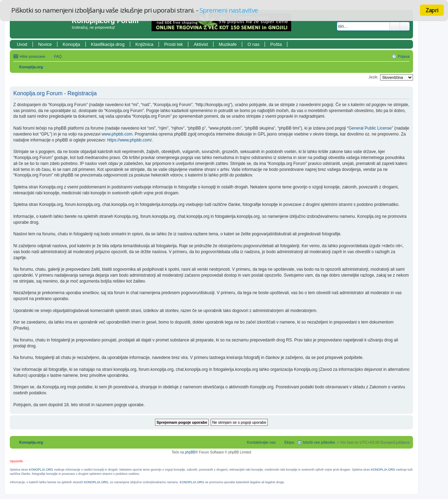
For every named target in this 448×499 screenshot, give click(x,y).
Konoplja (71, 44)
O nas (253, 44)
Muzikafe (228, 44)
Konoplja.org (31, 67)
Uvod (22, 44)
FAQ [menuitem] (58, 56)
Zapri (432, 10)
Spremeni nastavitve (229, 10)
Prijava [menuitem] (404, 56)
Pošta (276, 44)
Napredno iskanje (405, 26)
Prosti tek (173, 44)
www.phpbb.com (117, 134)
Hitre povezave (32, 56)
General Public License (370, 128)
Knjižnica (144, 44)
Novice (45, 44)
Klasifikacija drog (108, 44)
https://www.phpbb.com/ (129, 140)
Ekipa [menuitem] (289, 442)
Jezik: (373, 77)
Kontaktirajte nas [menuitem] (261, 442)
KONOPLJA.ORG (41, 470)
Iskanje (395, 26)
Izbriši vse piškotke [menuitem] (319, 442)
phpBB (190, 452)
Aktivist (201, 44)
